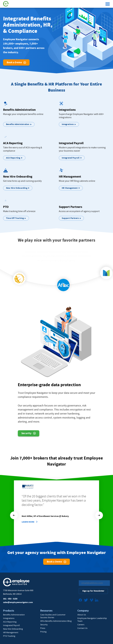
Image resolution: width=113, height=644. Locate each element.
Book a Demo (14, 62)
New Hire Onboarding (13, 629)
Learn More (28, 522)
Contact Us (82, 628)
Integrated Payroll (11, 625)
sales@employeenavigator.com (18, 602)
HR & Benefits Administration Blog (56, 621)
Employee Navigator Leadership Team (92, 620)
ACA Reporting (10, 622)
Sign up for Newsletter (93, 591)
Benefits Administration (14, 615)
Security (26, 434)
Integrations (9, 618)
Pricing (43, 632)
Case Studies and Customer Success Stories (53, 616)
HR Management (11, 632)
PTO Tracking (9, 636)
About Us (82, 615)
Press (43, 628)
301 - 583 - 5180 (10, 599)
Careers (81, 625)
